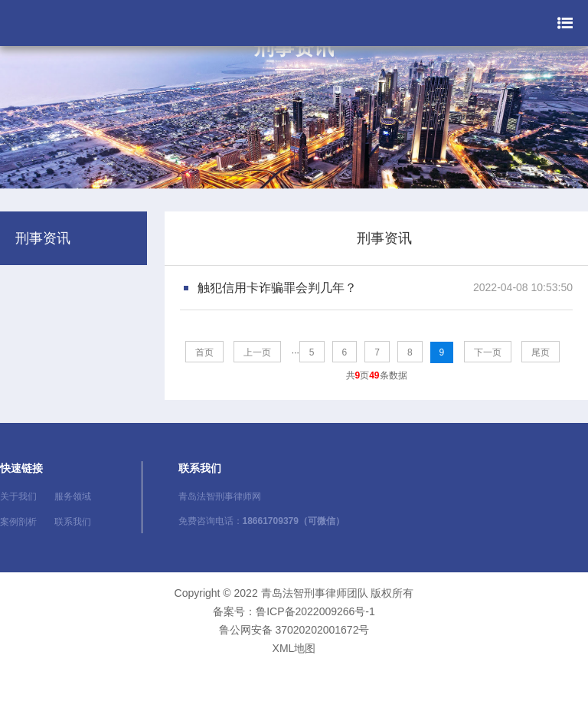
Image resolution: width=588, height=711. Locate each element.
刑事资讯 (384, 238)
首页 (204, 352)
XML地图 (294, 648)
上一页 (257, 352)
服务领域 (73, 496)
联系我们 (73, 522)
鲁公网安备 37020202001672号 (294, 630)
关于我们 (18, 496)
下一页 (488, 352)
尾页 (541, 352)
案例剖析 (18, 522)
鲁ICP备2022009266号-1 (315, 611)
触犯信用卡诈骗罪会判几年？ (277, 288)
